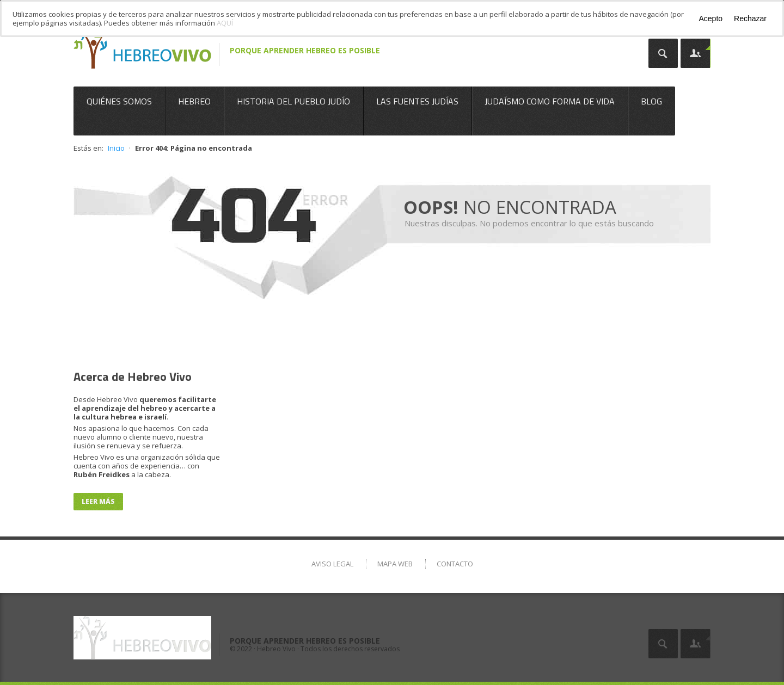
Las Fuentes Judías (417, 101)
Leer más (98, 501)
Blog (651, 101)
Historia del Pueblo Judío (293, 101)
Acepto (710, 18)
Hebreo (194, 101)
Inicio (116, 148)
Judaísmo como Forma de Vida (550, 101)
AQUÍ (225, 23)
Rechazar (750, 18)
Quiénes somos (119, 101)
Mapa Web (395, 564)
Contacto (455, 564)
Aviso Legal (332, 564)
